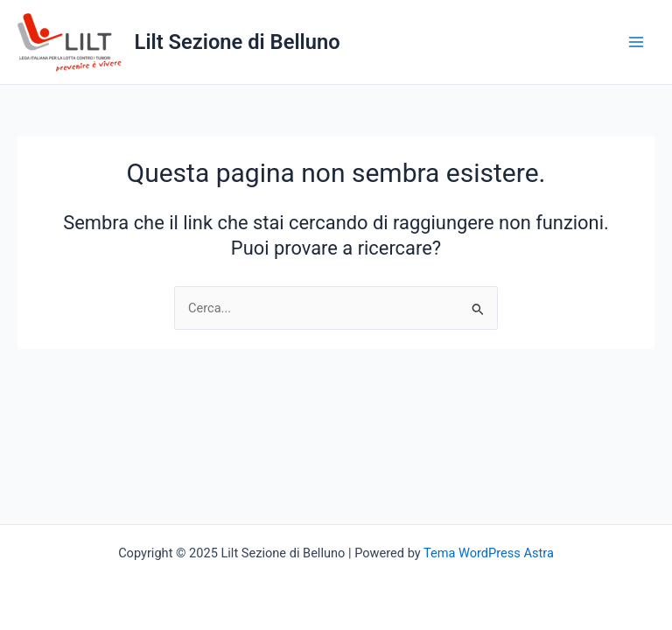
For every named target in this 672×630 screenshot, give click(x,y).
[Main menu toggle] (636, 42)
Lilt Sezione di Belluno (238, 42)
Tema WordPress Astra (489, 553)
